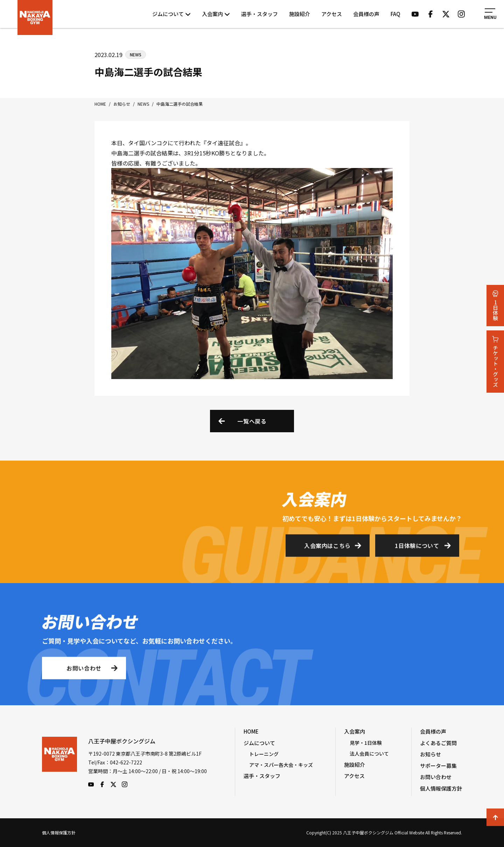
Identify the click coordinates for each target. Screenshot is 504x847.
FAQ (395, 14)
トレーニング (264, 754)
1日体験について (417, 548)
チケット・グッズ (495, 362)
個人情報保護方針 (441, 788)
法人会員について (369, 754)
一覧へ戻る (252, 421)
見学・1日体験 (366, 743)
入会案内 (216, 14)
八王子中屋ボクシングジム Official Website (35, 17)
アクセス (332, 14)
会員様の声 (366, 14)
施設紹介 (300, 14)
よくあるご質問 (438, 743)
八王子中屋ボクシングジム (59, 762)
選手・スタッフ (260, 14)
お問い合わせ (84, 670)
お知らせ (430, 754)
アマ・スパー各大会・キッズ (281, 765)
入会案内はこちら (327, 548)
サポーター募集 (438, 766)
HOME (251, 731)
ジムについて (171, 14)
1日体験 (495, 306)
